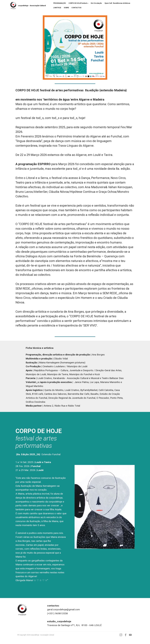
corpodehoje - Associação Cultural (32, 6)
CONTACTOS (76, 8)
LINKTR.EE (57, 8)
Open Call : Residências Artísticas (117, 3)
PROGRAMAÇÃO (60, 3)
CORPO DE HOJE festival (78, 3)
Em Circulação (96, 3)
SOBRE (66, 8)
